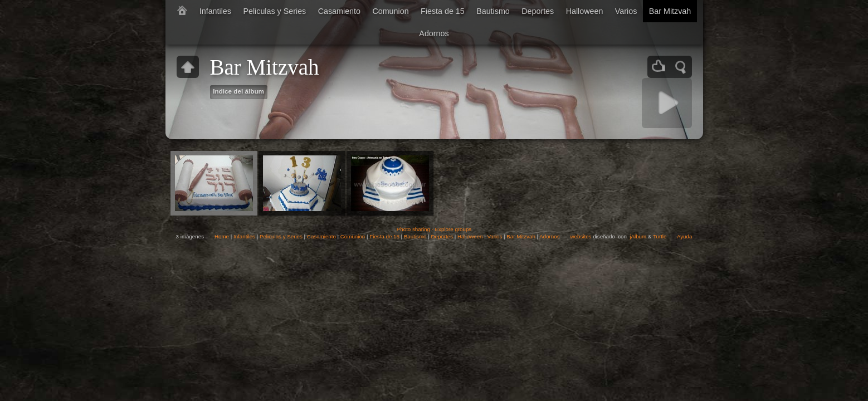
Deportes (538, 11)
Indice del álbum (238, 91)
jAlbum (638, 236)
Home (222, 236)
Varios (626, 11)
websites (581, 236)
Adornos (434, 33)
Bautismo (493, 11)
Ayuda (684, 236)
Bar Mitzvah (670, 11)
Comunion (390, 11)
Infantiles (215, 11)
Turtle (660, 236)
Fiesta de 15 (443, 11)
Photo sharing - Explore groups (434, 229)
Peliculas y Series (274, 11)
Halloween (585, 11)
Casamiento (339, 11)
